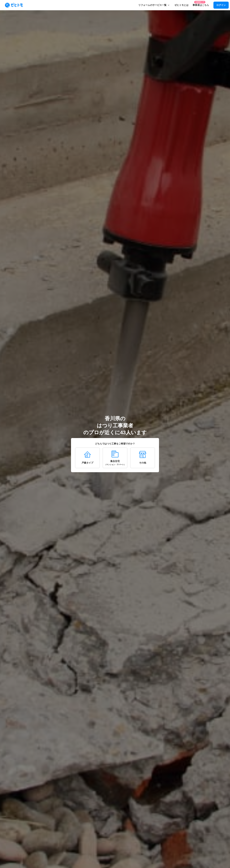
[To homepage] (14, 5)
